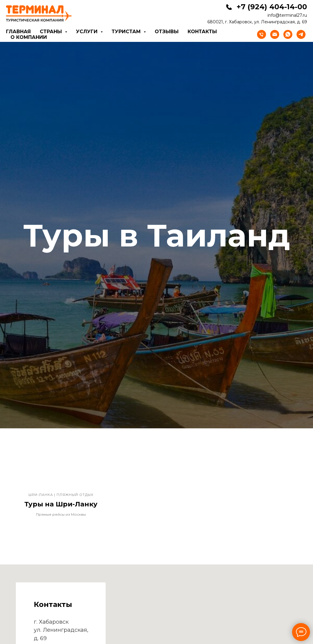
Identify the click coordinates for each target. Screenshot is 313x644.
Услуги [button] (88, 32)
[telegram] (301, 34)
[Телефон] (262, 34)
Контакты (202, 32)
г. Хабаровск (51, 622)
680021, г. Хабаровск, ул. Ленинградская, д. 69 (257, 22)
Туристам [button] (127, 32)
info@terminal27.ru (287, 15)
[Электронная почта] (275, 34)
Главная (18, 32)
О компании (29, 37)
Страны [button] (52, 32)
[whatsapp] (288, 34)
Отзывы (167, 32)
